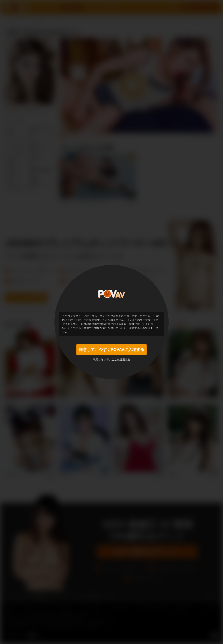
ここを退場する (121, 359)
